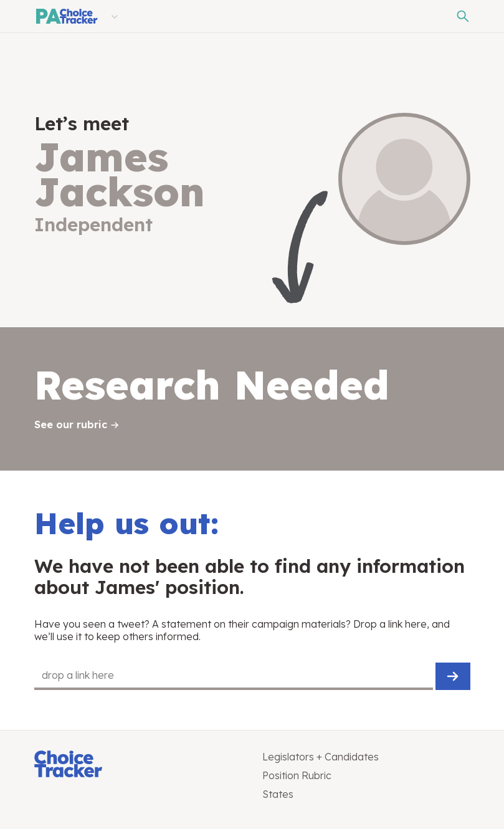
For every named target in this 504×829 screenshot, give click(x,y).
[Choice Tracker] (138, 765)
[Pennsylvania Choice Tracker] (66, 16)
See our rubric (71, 424)
